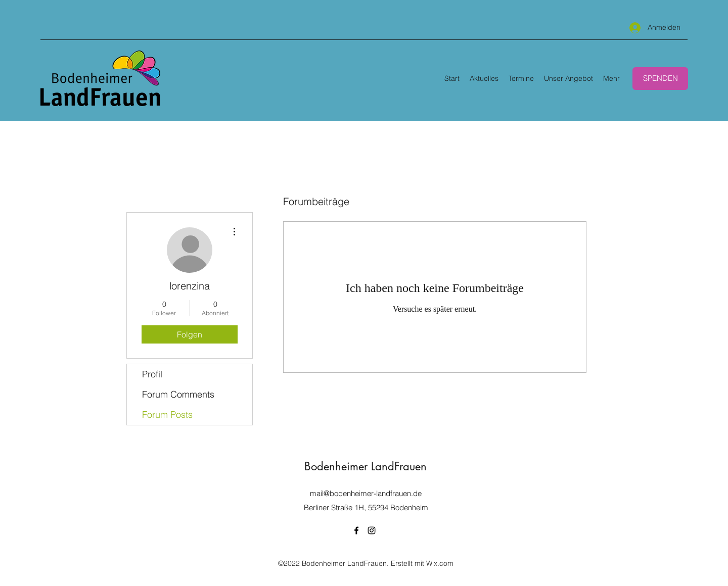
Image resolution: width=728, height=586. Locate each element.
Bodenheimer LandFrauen (366, 466)
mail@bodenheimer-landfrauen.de (366, 493)
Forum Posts (167, 414)
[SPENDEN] (660, 79)
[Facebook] (356, 530)
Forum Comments (178, 394)
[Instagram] (372, 530)
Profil (152, 374)
